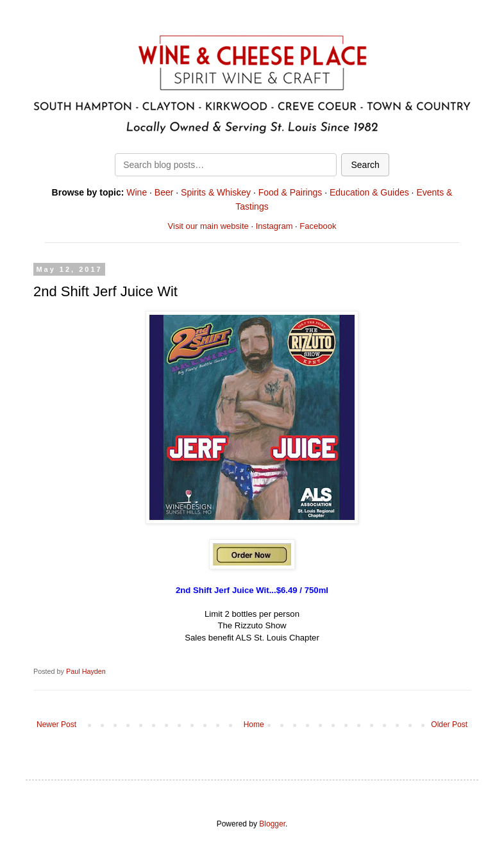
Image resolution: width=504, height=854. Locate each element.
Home (254, 724)
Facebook (318, 226)
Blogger (272, 824)
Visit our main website (208, 226)
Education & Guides (369, 192)
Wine (137, 192)
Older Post (449, 724)
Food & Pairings (290, 192)
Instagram (274, 226)
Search (365, 165)
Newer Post (56, 724)
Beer (164, 192)
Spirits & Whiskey (216, 192)
